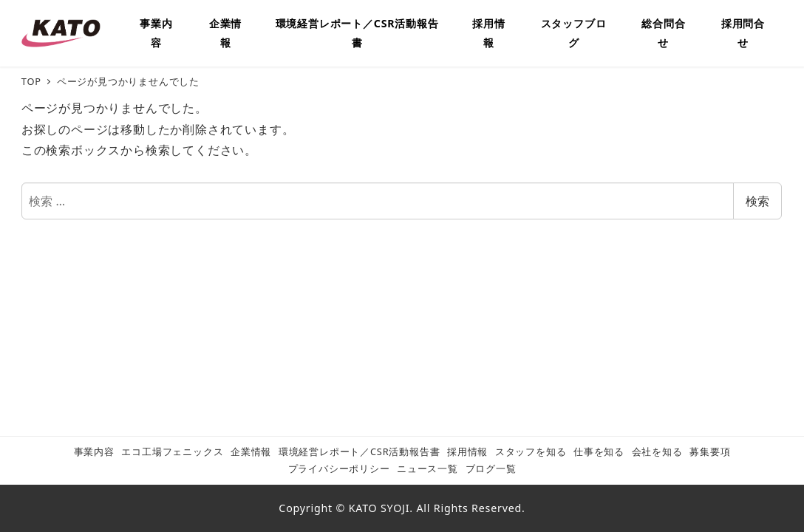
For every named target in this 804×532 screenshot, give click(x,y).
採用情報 (467, 451)
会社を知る (657, 451)
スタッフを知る (531, 451)
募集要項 (710, 451)
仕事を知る (599, 451)
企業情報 (251, 451)
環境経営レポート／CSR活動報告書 (360, 451)
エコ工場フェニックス (172, 451)
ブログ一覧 (491, 468)
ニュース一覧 (427, 468)
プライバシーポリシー (339, 468)
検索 (757, 201)
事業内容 (94, 451)
